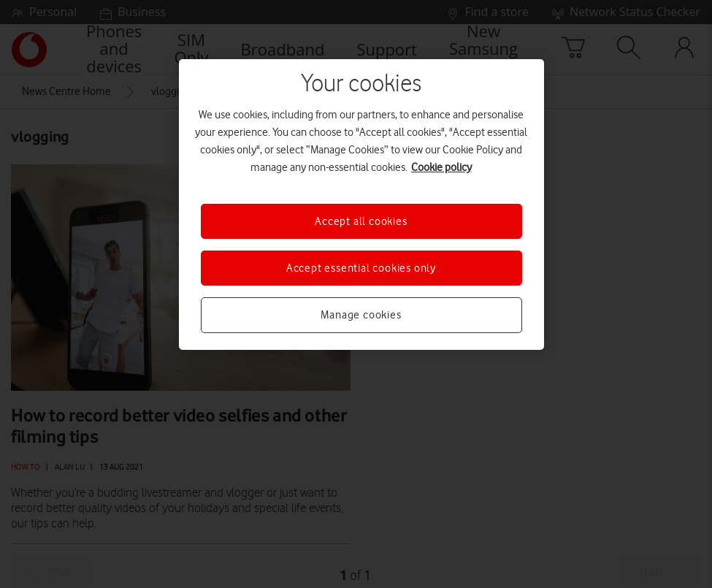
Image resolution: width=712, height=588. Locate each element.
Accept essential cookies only (361, 268)
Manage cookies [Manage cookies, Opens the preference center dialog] (361, 315)
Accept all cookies (361, 221)
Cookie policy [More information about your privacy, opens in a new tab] (441, 167)
